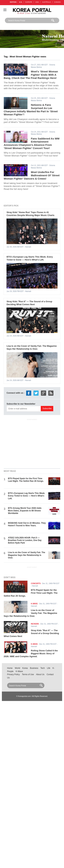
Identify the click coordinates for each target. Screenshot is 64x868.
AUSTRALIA (47, 2)
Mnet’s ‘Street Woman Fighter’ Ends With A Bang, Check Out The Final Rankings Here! (31, 75)
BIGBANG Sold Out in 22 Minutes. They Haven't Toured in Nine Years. (27, 524)
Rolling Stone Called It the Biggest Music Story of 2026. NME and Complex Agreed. (31, 653)
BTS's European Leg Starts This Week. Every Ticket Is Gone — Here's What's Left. (30, 258)
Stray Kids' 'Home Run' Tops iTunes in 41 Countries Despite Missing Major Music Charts (30, 214)
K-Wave (19, 671)
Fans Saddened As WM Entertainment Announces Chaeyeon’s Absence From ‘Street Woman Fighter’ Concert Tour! (32, 143)
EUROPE (29, 2)
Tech (43, 668)
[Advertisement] (32, 443)
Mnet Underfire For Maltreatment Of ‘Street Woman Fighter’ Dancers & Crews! (32, 175)
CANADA (57, 2)
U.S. (21, 2)
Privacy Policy (13, 674)
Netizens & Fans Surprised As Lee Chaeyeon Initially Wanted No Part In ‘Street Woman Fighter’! (31, 110)
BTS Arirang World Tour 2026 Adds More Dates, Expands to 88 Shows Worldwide (25, 511)
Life (49, 668)
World (17, 668)
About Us (40, 674)
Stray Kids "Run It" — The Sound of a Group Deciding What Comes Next (29, 303)
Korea (25, 668)
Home (10, 668)
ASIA (37, 2)
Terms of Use (28, 674)
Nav (5, 10)
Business (34, 668)
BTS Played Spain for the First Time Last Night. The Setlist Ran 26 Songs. (26, 480)
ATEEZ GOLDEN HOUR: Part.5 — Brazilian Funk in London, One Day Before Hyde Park (25, 540)
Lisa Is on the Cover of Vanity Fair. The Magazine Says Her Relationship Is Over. (32, 347)
